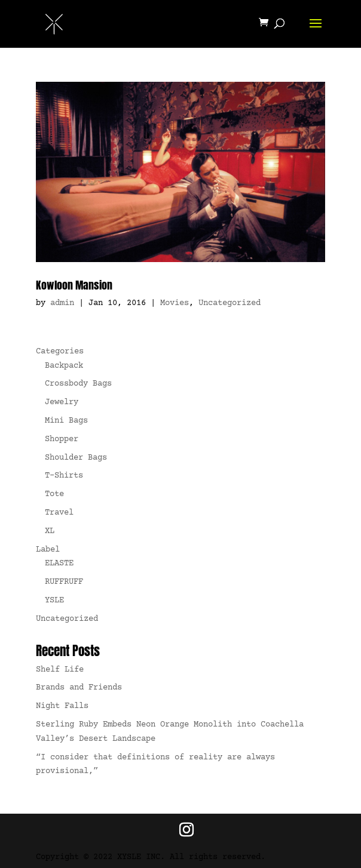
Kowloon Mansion (74, 285)
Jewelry (62, 402)
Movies (175, 303)
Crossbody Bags (78, 384)
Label (48, 550)
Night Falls (62, 706)
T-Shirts (64, 476)
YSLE (54, 601)
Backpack (64, 366)
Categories (60, 352)
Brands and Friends (79, 688)
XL (50, 531)
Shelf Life (60, 670)
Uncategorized (230, 303)
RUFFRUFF (64, 582)
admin (62, 303)
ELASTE (59, 564)
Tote (54, 494)
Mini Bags (66, 421)
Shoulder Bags (76, 458)
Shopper (62, 439)
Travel (59, 513)
